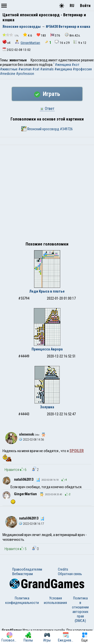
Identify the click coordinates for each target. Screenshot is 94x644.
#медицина (63, 69)
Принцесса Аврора (47, 349)
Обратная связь (70, 574)
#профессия (82, 69)
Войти (85, 6)
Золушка (47, 407)
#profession (25, 74)
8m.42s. (73, 35)
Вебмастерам (23, 574)
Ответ (47, 109)
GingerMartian (30, 43)
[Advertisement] (47, 195)
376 (55, 35)
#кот (76, 65)
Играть (47, 94)
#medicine (8, 74)
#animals (47, 69)
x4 (7, 42)
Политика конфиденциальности (22, 600)
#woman (25, 69)
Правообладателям (27, 569)
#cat (36, 69)
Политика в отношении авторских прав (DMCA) (80, 609)
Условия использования (55, 600)
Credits (63, 569)
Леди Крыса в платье (47, 291)
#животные (9, 69)
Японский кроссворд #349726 (47, 129)
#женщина (63, 65)
